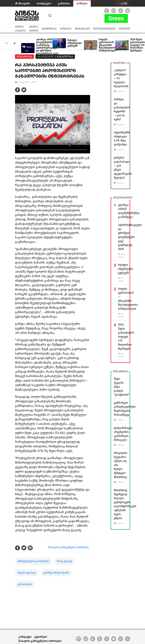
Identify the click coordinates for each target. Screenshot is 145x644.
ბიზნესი (82, 3)
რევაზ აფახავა (27, 573)
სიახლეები (44, 3)
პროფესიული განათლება (33, 561)
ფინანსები (82, 29)
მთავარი (24, 3)
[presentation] (7, 43)
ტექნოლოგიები (130, 29)
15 (79, 638)
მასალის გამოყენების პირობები (68, 547)
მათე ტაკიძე (64, 561)
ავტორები (40, 637)
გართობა (64, 3)
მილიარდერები (104, 29)
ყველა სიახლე (20, 29)
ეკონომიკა (49, 29)
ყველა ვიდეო (34, 29)
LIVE (124, 3)
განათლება (25, 584)
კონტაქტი (25, 637)
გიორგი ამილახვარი (56, 573)
